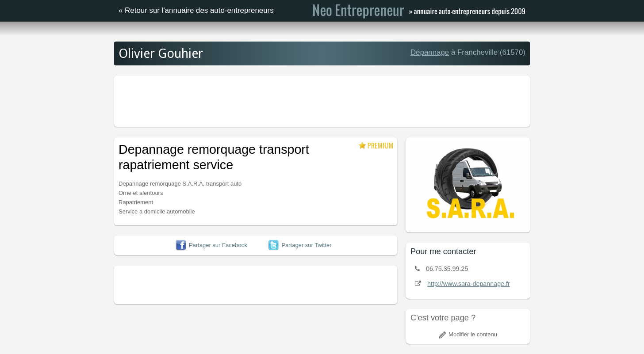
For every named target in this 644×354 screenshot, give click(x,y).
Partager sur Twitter (300, 245)
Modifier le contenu (468, 334)
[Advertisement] (322, 100)
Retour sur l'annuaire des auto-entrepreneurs (199, 10)
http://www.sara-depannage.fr (469, 284)
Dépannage (430, 52)
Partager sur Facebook (211, 245)
